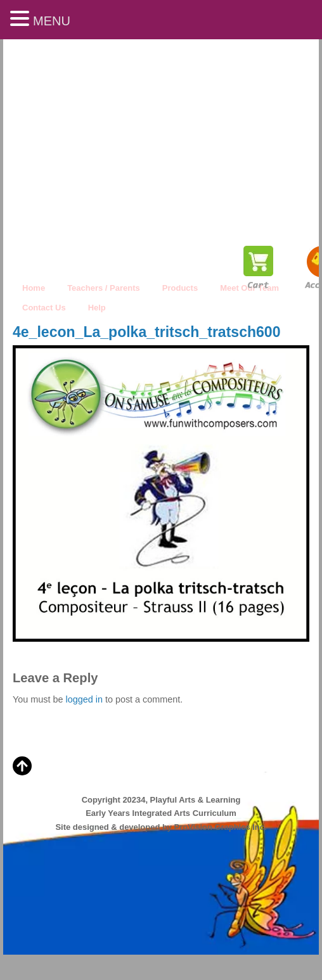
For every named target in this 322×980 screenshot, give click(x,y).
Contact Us (44, 308)
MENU (52, 21)
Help (97, 308)
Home (34, 288)
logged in (84, 699)
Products (180, 288)
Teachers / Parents (104, 288)
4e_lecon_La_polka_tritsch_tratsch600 (146, 332)
